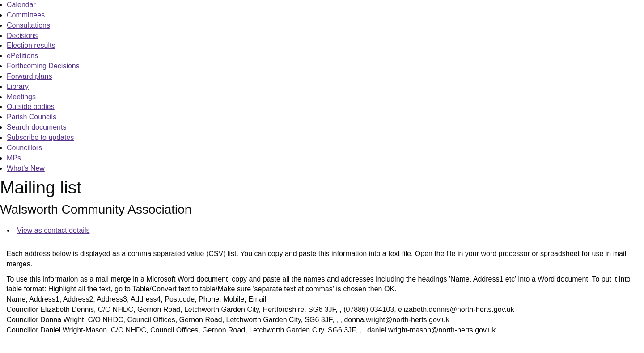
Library (18, 86)
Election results (31, 45)
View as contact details (53, 230)
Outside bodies (31, 107)
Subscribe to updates (40, 137)
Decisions (22, 36)
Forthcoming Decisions (43, 66)
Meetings (21, 97)
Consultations (28, 25)
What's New (26, 168)
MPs (14, 158)
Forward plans (29, 76)
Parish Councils (32, 117)
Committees (26, 15)
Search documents (36, 127)
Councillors (24, 148)
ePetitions (22, 56)
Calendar (21, 5)
